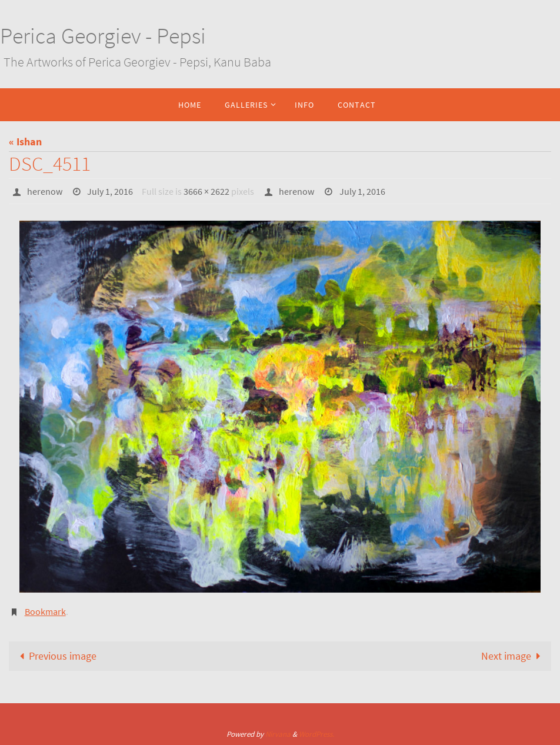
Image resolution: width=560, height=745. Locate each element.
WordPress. (316, 734)
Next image (514, 656)
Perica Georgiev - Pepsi (103, 36)
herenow (45, 191)
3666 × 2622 (206, 191)
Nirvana (278, 734)
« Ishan (25, 142)
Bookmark (45, 611)
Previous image (55, 656)
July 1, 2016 (110, 191)
